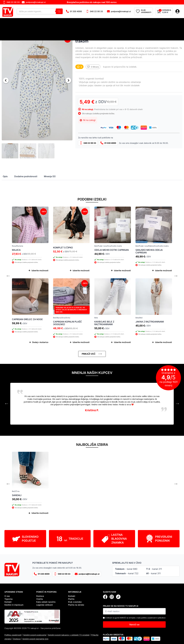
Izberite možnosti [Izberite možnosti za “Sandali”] (40, 513)
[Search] (59, 11)
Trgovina (8, 599)
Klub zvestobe (75, 602)
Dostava (40, 596)
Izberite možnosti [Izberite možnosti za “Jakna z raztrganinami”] (164, 342)
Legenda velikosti (45, 605)
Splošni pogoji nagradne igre (35, 639)
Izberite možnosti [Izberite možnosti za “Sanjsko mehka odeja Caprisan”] (164, 270)
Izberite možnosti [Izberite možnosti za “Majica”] (40, 270)
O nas (7, 596)
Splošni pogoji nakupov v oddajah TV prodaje (69, 635)
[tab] (5, 176)
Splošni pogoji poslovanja (35, 635)
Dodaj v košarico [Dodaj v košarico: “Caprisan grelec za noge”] (40, 342)
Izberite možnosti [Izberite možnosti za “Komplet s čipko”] (81, 270)
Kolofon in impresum (14, 605)
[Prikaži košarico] (164, 11)
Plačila (71, 599)
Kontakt (8, 602)
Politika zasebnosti (13, 635)
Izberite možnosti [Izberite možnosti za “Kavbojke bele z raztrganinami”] (122, 342)
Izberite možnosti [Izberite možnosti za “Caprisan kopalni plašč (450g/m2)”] (81, 342)
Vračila (40, 599)
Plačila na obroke (76, 605)
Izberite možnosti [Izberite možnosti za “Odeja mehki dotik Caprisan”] (122, 270)
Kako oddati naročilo (46, 602)
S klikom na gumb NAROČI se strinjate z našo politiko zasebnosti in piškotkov (135, 618)
